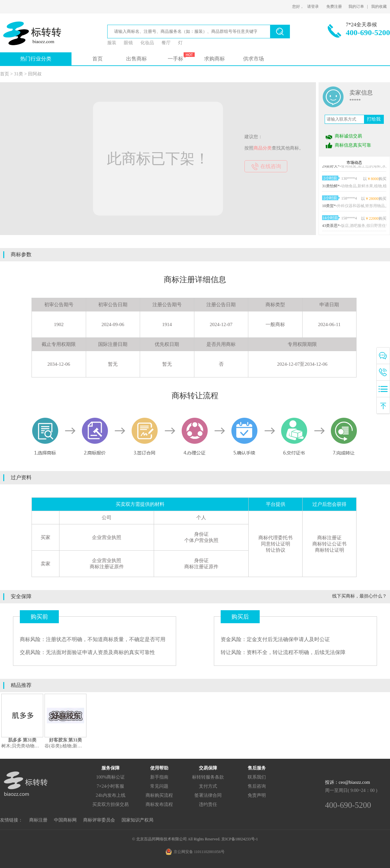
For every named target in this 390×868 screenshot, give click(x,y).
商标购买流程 (159, 795)
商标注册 (38, 820)
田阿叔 (35, 74)
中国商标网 (65, 820)
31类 (19, 74)
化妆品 (147, 43)
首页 (97, 59)
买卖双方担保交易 (110, 804)
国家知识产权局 (137, 820)
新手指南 (159, 777)
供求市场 (253, 59)
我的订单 (356, 7)
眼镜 (128, 43)
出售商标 (136, 59)
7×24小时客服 (111, 786)
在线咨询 (271, 166)
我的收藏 (379, 7)
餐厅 (166, 43)
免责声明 (257, 795)
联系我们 (257, 777)
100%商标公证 (111, 777)
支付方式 (208, 786)
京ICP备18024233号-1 (240, 839)
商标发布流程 (159, 804)
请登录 (313, 7)
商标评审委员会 (99, 820)
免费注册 (334, 7)
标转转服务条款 (208, 777)
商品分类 (263, 148)
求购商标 (214, 59)
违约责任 (208, 804)
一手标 (175, 59)
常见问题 (159, 786)
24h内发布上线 (111, 795)
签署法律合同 (208, 795)
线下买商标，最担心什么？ (359, 596)
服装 (112, 43)
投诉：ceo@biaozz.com (347, 782)
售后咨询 (257, 786)
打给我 (374, 119)
